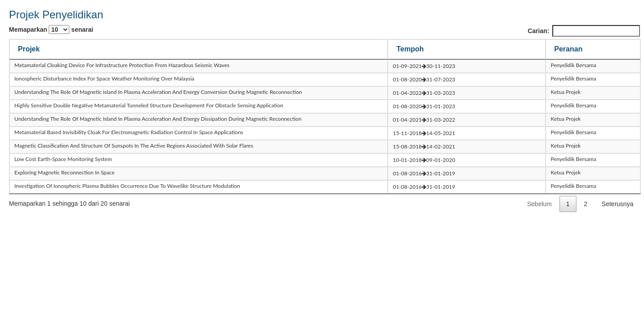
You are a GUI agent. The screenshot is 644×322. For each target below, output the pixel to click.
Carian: (584, 31)
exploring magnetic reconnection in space (64, 172)
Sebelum (540, 204)
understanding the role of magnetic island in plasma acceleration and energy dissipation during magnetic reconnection (158, 119)
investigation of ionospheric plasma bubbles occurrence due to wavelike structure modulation (127, 186)
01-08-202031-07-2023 (424, 79)
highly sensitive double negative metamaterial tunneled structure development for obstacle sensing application (149, 105)
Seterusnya (617, 204)
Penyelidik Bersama (573, 65)
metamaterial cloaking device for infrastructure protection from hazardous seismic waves (122, 65)
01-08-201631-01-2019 (424, 173)
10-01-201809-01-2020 (424, 160)
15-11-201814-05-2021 (424, 133)
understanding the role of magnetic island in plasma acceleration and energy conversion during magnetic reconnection (158, 92)
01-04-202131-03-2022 (424, 120)
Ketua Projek (566, 92)
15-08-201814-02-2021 (424, 146)
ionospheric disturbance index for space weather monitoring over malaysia (104, 78)
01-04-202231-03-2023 (424, 93)
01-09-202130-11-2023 (424, 66)
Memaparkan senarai (51, 30)
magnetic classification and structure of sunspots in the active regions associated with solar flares (134, 146)
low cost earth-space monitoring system (63, 159)
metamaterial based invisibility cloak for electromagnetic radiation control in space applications (129, 132)
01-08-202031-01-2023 (424, 106)
